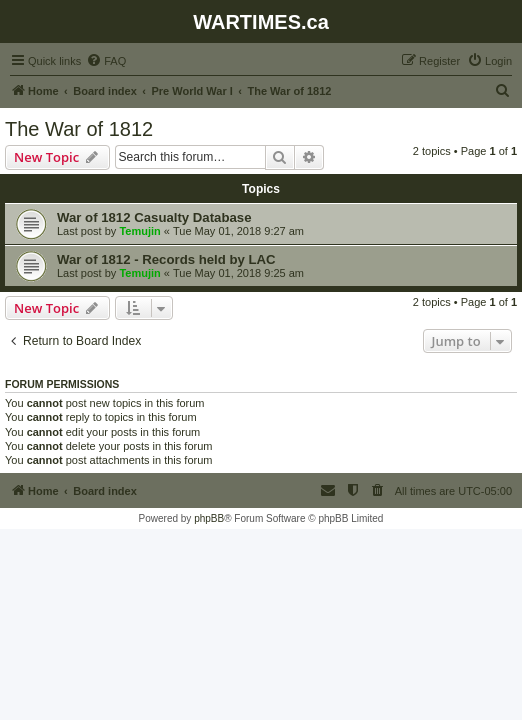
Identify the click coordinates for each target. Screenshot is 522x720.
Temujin (139, 231)
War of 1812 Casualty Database (154, 217)
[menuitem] (106, 61)
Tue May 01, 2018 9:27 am (238, 231)
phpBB (209, 518)
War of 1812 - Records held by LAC (166, 259)
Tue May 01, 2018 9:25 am (238, 273)
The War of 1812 (79, 129)
